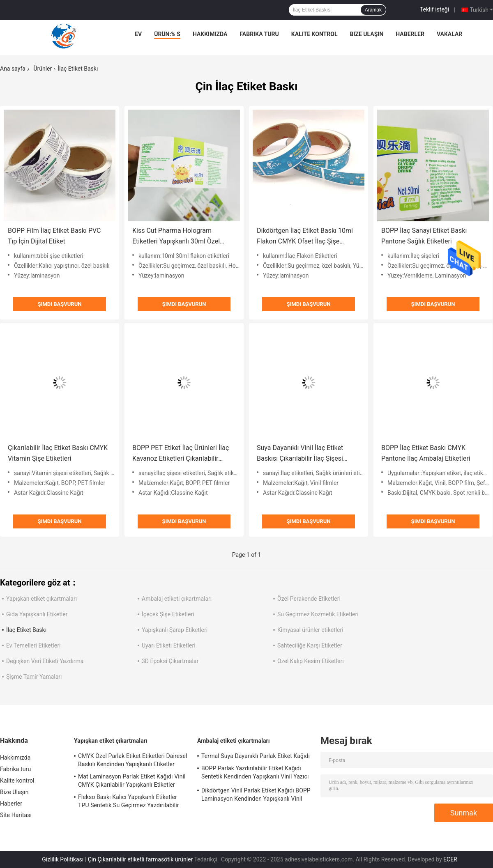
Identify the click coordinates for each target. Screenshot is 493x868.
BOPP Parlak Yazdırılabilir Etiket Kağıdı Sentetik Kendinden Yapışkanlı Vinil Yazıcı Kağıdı (255, 774)
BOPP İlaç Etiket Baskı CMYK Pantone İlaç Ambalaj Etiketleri (426, 453)
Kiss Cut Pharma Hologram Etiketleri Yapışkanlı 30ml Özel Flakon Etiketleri (176, 237)
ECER (450, 859)
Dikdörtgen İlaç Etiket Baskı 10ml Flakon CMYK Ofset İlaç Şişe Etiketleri (305, 237)
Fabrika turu (259, 34)
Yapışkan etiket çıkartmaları (41, 599)
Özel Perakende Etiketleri (309, 599)
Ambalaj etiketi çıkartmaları (177, 599)
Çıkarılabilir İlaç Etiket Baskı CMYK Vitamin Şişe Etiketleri (58, 453)
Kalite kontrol (314, 34)
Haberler (410, 34)
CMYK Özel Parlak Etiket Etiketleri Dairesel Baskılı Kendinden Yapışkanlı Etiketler (133, 760)
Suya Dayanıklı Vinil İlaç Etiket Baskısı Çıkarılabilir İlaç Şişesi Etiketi (300, 454)
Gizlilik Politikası (63, 859)
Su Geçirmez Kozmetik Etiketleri (318, 614)
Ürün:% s (167, 34)
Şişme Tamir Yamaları (34, 677)
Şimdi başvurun (60, 304)
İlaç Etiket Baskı (26, 630)
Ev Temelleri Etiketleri (33, 645)
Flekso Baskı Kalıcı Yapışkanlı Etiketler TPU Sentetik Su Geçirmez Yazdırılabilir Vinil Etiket (129, 802)
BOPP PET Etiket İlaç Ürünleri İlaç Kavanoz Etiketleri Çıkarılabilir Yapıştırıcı (181, 454)
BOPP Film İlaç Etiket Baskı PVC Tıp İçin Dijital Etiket (54, 236)
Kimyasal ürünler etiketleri (310, 630)
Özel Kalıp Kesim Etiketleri (311, 661)
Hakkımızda (210, 34)
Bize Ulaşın (366, 34)
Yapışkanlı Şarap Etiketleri (175, 630)
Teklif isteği (434, 9)
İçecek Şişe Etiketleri (168, 614)
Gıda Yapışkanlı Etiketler (37, 614)
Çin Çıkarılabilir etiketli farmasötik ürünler (141, 859)
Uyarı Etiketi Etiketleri (169, 645)
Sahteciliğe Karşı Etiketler (310, 645)
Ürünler (43, 69)
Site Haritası (16, 815)
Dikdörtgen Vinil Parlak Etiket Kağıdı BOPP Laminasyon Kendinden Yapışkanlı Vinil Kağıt (256, 796)
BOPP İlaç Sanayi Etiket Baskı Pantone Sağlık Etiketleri (424, 236)
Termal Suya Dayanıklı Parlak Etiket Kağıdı (256, 756)
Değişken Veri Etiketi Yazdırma (45, 661)
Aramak (373, 10)
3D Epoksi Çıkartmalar (170, 661)
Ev (138, 34)
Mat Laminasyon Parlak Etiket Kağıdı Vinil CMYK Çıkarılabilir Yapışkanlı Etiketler (132, 781)
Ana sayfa (13, 69)
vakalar (449, 34)
